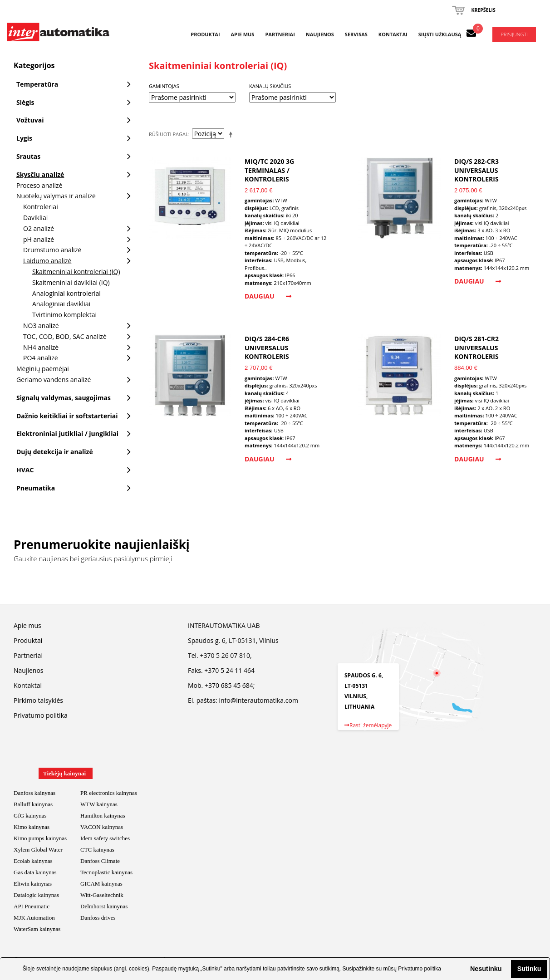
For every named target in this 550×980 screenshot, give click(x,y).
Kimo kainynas (32, 827)
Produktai (205, 34)
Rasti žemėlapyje (368, 725)
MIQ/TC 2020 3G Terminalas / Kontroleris (269, 170)
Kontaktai (393, 34)
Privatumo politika (420, 969)
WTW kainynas (99, 804)
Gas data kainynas (35, 872)
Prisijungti (514, 34)
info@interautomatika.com (258, 700)
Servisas (356, 34)
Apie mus (243, 34)
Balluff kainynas (33, 804)
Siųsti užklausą (440, 34)
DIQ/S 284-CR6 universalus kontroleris (267, 348)
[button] (463, 969)
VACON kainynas (102, 827)
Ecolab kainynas (33, 861)
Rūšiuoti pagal (169, 134)
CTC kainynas (97, 850)
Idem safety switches (105, 838)
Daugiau (268, 296)
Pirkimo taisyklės (38, 700)
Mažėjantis (232, 134)
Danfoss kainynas (34, 793)
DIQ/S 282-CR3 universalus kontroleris (476, 170)
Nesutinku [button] (486, 969)
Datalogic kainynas (36, 895)
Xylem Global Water (38, 850)
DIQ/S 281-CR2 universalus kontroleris (476, 348)
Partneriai (280, 34)
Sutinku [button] (529, 969)
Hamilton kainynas (103, 816)
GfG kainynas (30, 816)
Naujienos (320, 34)
